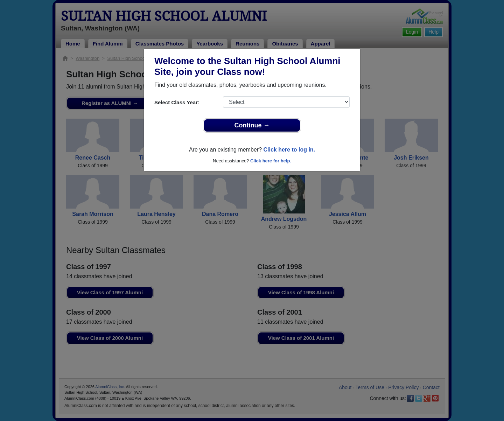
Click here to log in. (289, 150)
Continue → (252, 125)
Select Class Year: (177, 102)
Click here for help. (271, 161)
